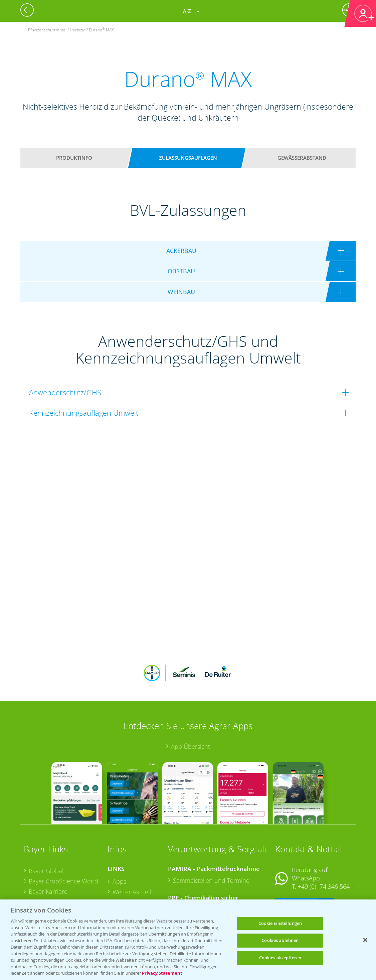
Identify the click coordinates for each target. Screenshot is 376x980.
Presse (38, 887)
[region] (188, 940)
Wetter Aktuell (132, 848)
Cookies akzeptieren (280, 958)
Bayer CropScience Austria (65, 858)
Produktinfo (74, 158)
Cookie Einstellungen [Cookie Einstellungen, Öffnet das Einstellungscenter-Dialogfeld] (280, 923)
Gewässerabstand (302, 158)
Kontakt (295, 860)
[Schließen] (365, 940)
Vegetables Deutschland (62, 898)
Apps (119, 838)
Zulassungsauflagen (188, 158)
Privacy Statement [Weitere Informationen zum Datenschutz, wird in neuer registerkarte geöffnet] (162, 973)
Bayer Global (46, 827)
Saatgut (123, 889)
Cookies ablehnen (280, 940)
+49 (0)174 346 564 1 (326, 843)
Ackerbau (126, 879)
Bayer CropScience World (63, 837)
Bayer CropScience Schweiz (53, 873)
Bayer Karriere (48, 848)
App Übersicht (191, 702)
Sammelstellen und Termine (211, 837)
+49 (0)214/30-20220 (326, 889)
